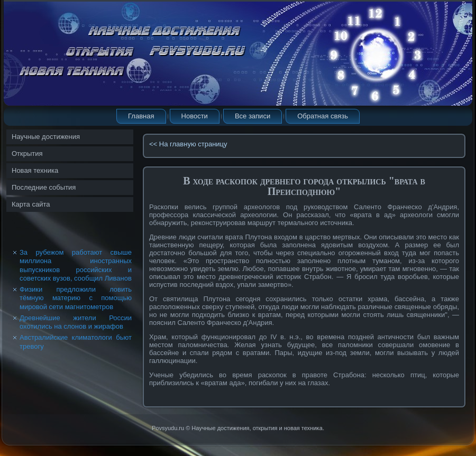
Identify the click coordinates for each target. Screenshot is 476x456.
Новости (195, 116)
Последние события (44, 187)
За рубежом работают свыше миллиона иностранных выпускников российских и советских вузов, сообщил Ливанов (76, 265)
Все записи (253, 116)
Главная (141, 116)
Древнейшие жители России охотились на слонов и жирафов (76, 322)
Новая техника (35, 170)
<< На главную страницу (188, 144)
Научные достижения (46, 137)
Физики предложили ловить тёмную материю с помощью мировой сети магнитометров (76, 298)
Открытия (27, 153)
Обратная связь (323, 116)
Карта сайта (31, 204)
